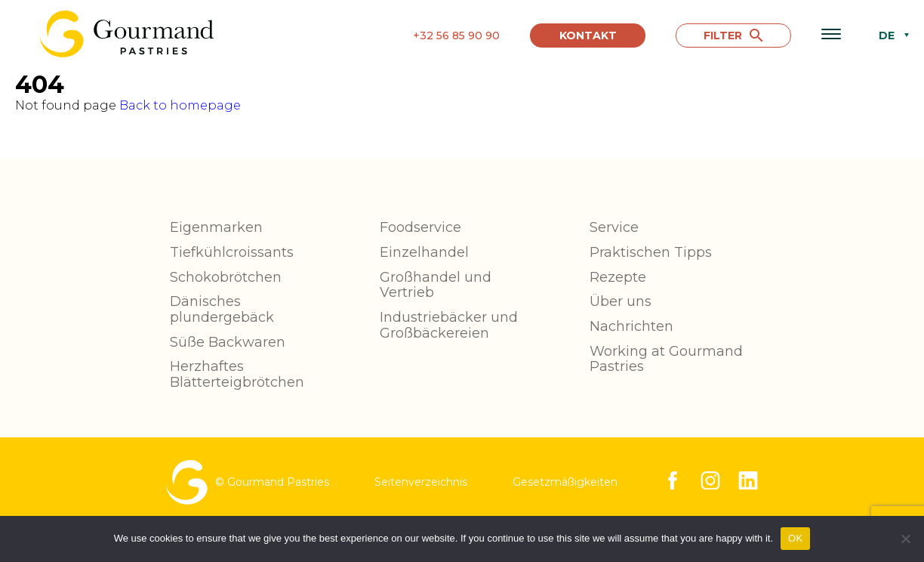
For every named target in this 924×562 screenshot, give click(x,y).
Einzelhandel (424, 252)
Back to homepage (180, 105)
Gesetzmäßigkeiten (565, 482)
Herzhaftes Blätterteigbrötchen (237, 374)
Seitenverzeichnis (421, 482)
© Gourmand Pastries (248, 482)
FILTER (733, 36)
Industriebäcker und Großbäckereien (449, 325)
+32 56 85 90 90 (456, 36)
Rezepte (618, 277)
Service (614, 227)
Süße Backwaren (228, 342)
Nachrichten (631, 326)
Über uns (621, 301)
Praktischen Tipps (651, 252)
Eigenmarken (216, 227)
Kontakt (588, 36)
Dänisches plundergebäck (222, 309)
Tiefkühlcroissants (232, 252)
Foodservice (420, 227)
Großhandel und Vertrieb (436, 285)
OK (795, 538)
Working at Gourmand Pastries (666, 359)
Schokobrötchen (226, 277)
